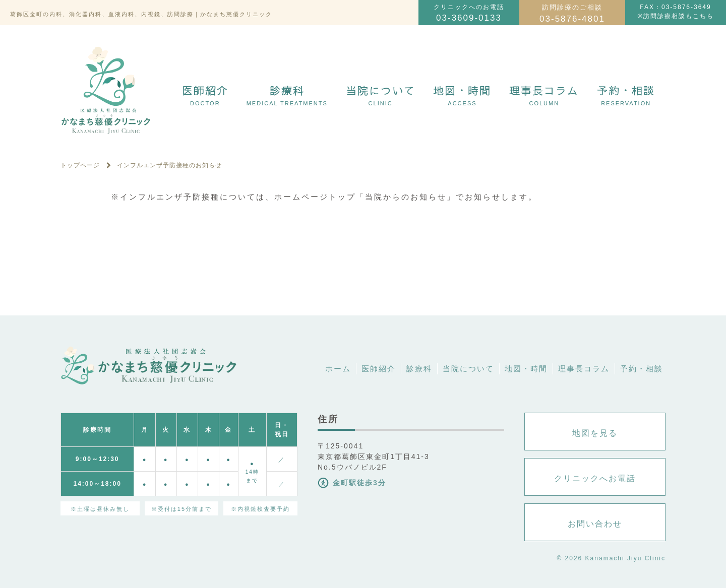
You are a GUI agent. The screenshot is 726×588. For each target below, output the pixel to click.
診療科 (287, 95)
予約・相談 (626, 95)
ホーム (338, 369)
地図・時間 (462, 95)
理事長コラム (544, 95)
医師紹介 (205, 95)
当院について (381, 95)
